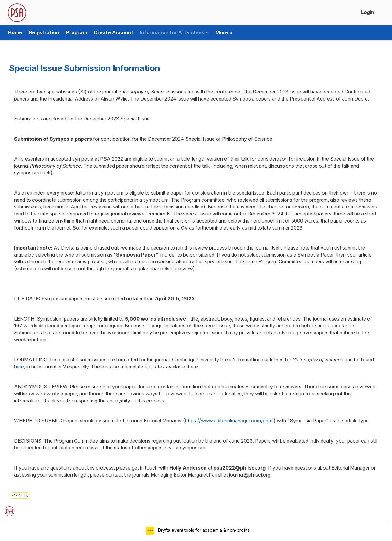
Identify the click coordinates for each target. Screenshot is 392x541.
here (19, 367)
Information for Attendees (174, 32)
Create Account (113, 32)
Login (368, 12)
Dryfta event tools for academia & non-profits (203, 530)
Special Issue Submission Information (85, 68)
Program (76, 32)
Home (15, 32)
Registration (44, 32)
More (224, 32)
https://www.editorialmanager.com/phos (229, 421)
